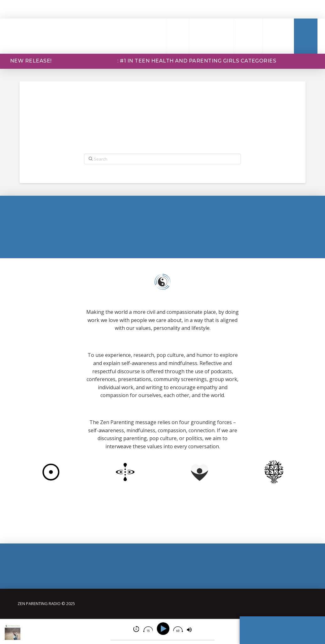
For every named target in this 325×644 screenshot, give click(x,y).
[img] (136, 629)
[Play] (164, 629)
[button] (153, 36)
